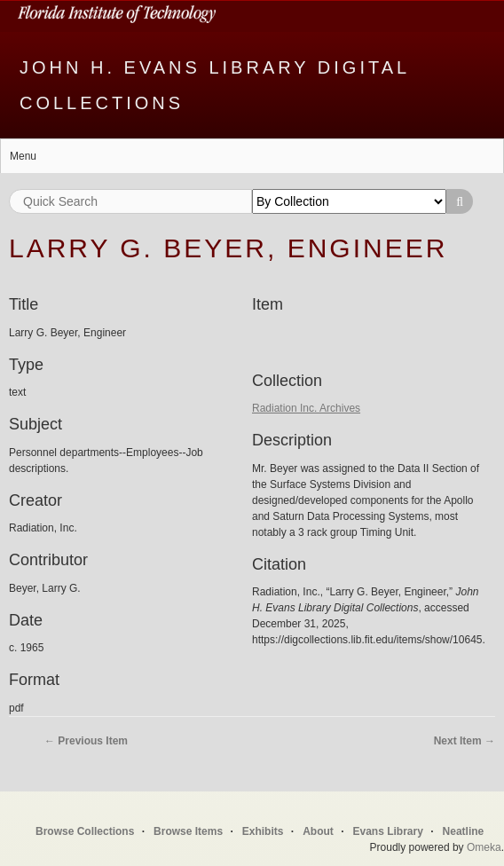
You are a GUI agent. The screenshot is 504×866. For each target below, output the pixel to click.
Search (460, 201)
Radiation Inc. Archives (306, 408)
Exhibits (263, 831)
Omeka (484, 847)
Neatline (464, 831)
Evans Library (387, 831)
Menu (23, 156)
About (318, 831)
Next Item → (465, 741)
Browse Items (188, 831)
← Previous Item (86, 741)
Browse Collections (85, 831)
